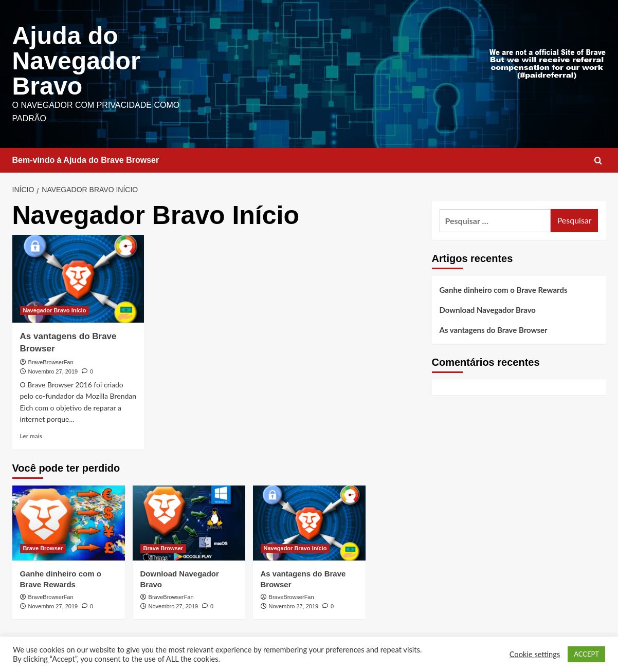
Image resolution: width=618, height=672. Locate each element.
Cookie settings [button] (535, 654)
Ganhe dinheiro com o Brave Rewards (504, 288)
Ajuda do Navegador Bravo (76, 60)
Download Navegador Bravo (488, 308)
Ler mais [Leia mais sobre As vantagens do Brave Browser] (31, 434)
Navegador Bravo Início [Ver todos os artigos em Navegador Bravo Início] (55, 309)
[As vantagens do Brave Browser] (78, 277)
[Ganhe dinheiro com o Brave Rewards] (69, 521)
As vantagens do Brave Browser (494, 328)
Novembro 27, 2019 (53, 370)
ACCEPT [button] (586, 654)
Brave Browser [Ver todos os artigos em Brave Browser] (43, 547)
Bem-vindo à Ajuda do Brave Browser (86, 158)
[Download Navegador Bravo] (189, 521)
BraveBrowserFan (51, 361)
